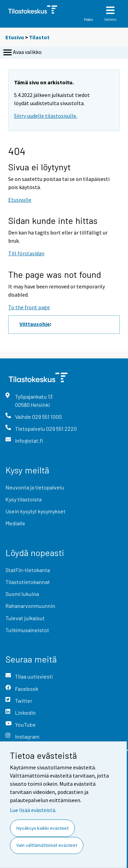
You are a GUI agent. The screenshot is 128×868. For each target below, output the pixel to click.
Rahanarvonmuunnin (30, 606)
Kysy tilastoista (24, 499)
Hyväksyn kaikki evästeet (42, 828)
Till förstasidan (26, 253)
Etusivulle (20, 200)
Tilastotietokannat (28, 582)
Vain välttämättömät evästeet (47, 845)
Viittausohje (35, 324)
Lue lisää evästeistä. (33, 810)
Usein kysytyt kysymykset (35, 511)
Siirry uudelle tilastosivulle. (46, 116)
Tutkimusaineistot (27, 630)
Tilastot (39, 37)
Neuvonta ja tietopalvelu (35, 487)
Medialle (15, 523)
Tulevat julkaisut (25, 618)
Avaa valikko (22, 53)
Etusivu (15, 37)
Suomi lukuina (22, 594)
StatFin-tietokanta (28, 570)
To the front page (29, 307)
